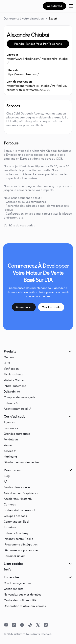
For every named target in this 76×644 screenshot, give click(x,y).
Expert (53, 19)
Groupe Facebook (15, 516)
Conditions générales (17, 583)
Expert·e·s (10, 527)
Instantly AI (11, 403)
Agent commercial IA (18, 409)
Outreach (10, 357)
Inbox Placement (15, 386)
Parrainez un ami (15, 556)
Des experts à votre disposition (24, 19)
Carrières (10, 504)
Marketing (10, 457)
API (6, 482)
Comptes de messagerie (20, 397)
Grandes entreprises (17, 434)
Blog (7, 476)
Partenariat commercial (19, 510)
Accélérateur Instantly (18, 499)
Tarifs (7, 570)
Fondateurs (11, 439)
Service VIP (11, 451)
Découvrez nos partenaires (21, 550)
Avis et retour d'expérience (21, 493)
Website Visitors (14, 380)
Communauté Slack (17, 522)
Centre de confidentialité (20, 600)
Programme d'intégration (21, 544)
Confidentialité (14, 589)
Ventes (8, 445)
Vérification (11, 369)
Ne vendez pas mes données (22, 595)
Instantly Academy (16, 533)
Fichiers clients (13, 374)
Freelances (11, 428)
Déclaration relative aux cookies (25, 606)
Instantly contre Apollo (18, 539)
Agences (9, 422)
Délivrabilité (12, 392)
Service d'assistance (17, 487)
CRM (7, 363)
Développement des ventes (21, 462)
